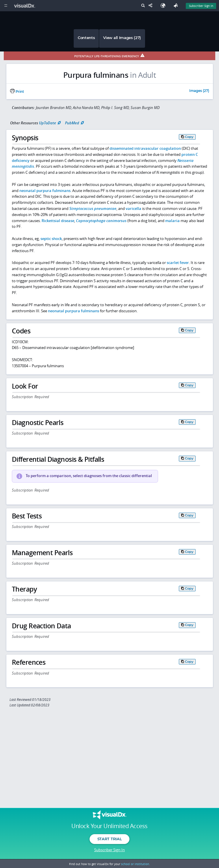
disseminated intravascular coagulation (145, 148)
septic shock (51, 239)
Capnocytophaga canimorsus (101, 221)
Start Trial (110, 839)
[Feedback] (177, 6)
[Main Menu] (6, 6)
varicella (133, 208)
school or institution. (136, 864)
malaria (172, 221)
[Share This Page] (152, 6)
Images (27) (199, 91)
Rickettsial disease (58, 221)
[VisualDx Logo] (25, 6)
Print (17, 92)
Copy (189, 137)
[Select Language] (164, 6)
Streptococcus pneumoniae (93, 208)
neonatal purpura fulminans (45, 191)
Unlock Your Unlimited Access (109, 826)
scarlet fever (178, 263)
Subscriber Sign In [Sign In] (201, 6)
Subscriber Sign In (110, 850)
